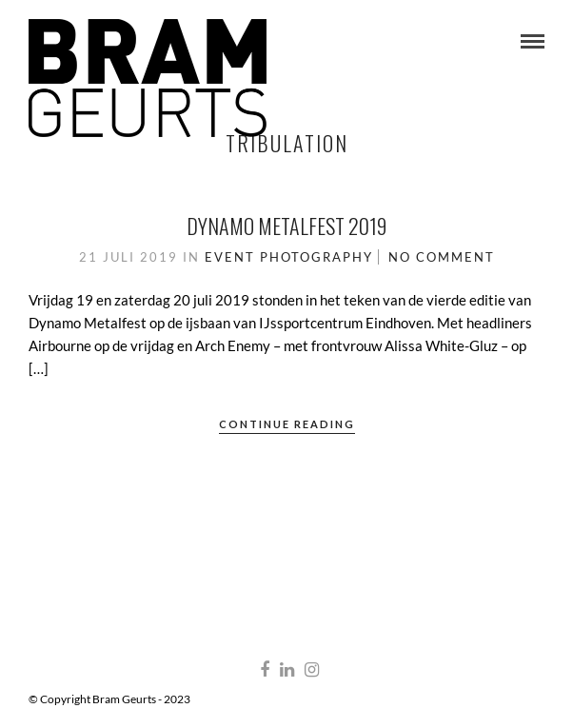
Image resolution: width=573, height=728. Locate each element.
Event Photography (289, 257)
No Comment (442, 257)
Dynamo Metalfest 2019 (286, 226)
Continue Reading (287, 424)
